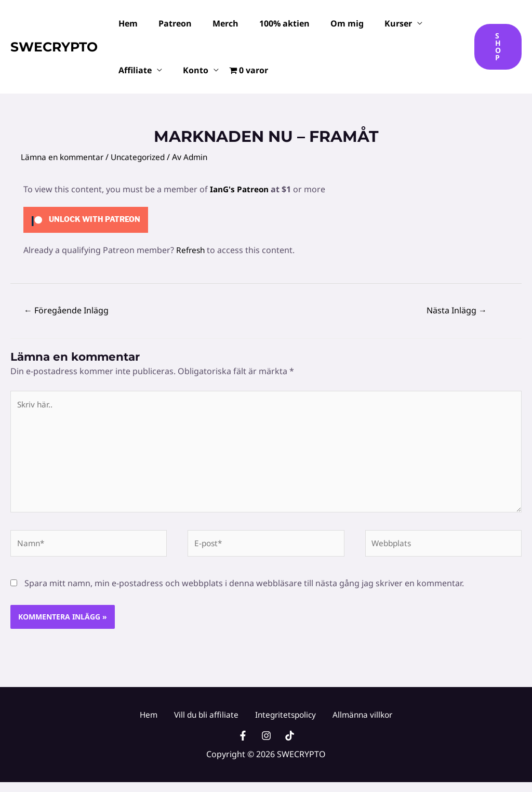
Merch (215, 23)
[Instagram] (266, 745)
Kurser (375, 23)
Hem (126, 23)
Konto (189, 70)
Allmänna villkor (354, 721)
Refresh (191, 250)
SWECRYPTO (54, 47)
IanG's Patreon (241, 189)
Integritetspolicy (282, 721)
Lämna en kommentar (64, 157)
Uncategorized (144, 157)
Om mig (328, 23)
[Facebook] (243, 745)
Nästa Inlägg (457, 310)
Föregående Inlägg (66, 310)
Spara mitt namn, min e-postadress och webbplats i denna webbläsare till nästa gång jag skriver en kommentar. (244, 589)
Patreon (169, 23)
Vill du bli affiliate (208, 721)
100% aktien (270, 23)
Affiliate (133, 70)
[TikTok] (290, 745)
